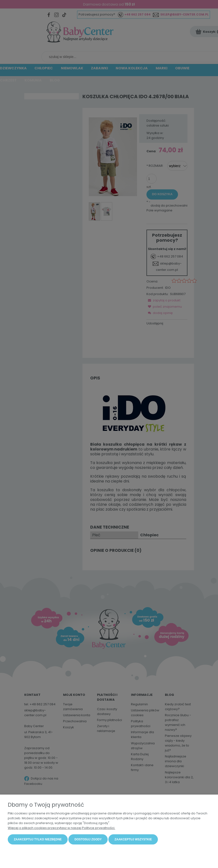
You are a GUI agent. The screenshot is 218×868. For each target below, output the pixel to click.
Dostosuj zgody (88, 840)
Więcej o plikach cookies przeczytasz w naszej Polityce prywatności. (61, 828)
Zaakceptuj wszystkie (133, 840)
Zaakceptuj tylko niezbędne (38, 840)
